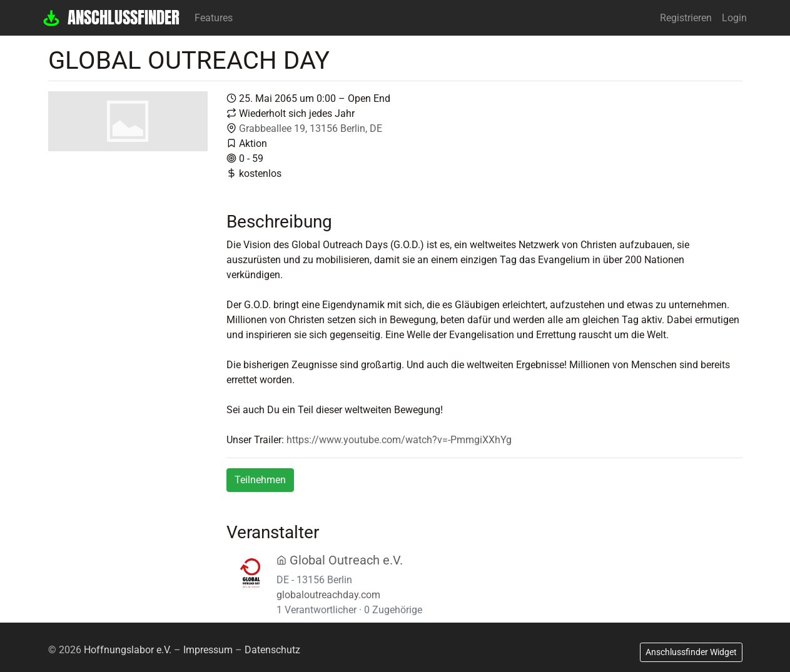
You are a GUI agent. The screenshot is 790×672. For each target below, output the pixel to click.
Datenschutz (272, 650)
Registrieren (686, 18)
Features (214, 18)
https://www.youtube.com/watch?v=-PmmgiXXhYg (399, 440)
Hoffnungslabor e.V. (128, 650)
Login (734, 18)
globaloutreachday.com (328, 595)
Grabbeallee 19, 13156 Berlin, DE (311, 128)
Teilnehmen (260, 480)
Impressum (208, 650)
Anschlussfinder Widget (691, 652)
